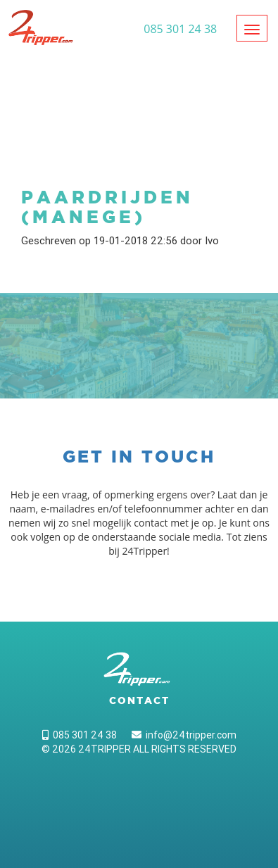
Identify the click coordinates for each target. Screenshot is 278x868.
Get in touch (139, 457)
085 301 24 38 (80, 735)
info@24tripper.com (184, 735)
